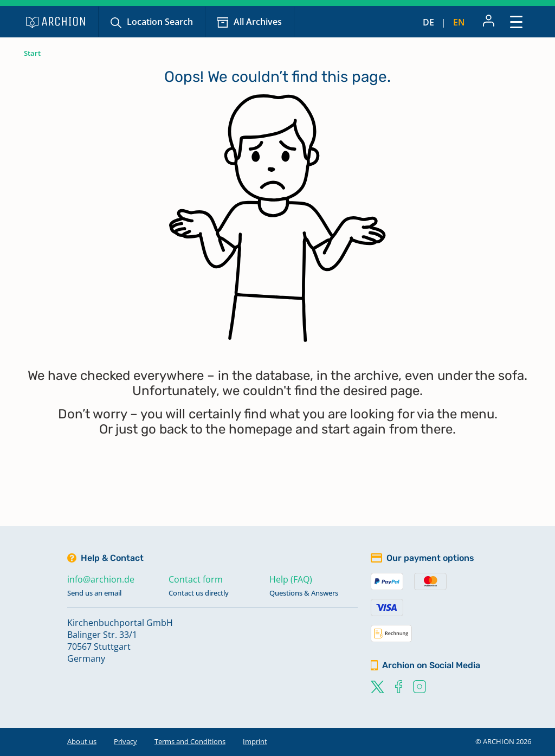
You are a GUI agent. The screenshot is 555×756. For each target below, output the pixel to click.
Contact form (196, 579)
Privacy (125, 741)
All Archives (258, 22)
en (459, 22)
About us (82, 741)
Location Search (160, 22)
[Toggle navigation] (516, 21)
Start (32, 53)
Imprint (255, 741)
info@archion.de (101, 579)
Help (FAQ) (291, 579)
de (428, 22)
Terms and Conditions (190, 741)
